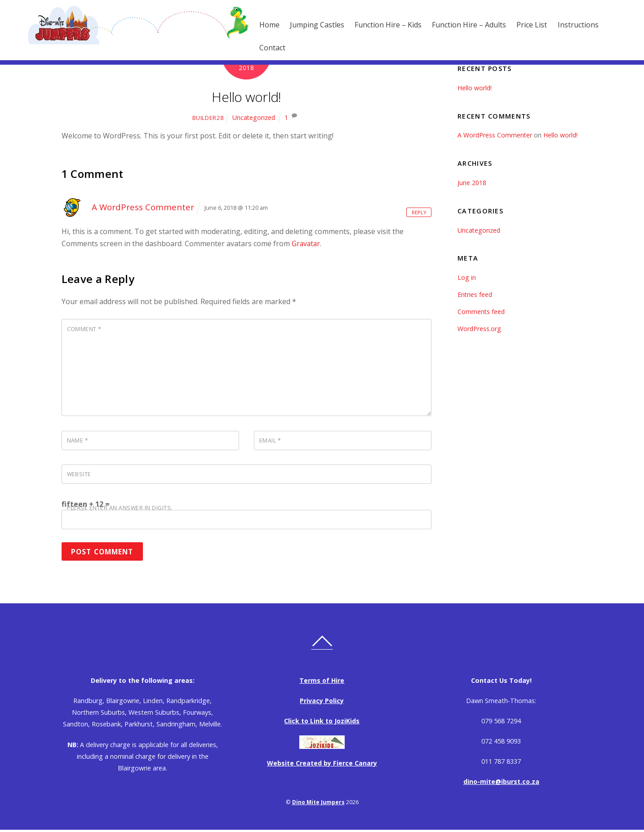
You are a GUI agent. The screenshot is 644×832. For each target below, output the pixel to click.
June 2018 (472, 183)
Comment (84, 329)
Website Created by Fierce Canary (322, 765)
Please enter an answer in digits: (120, 509)
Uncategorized (254, 117)
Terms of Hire (322, 682)
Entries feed (475, 294)
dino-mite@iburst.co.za (501, 783)
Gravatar (306, 243)
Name (78, 441)
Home (256, 25)
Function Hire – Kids (375, 25)
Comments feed (482, 312)
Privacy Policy (322, 702)
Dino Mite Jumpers (318, 804)
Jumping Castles (304, 25)
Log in (467, 277)
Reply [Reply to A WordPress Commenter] (418, 212)
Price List (519, 25)
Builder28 (208, 118)
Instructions (565, 25)
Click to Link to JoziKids (322, 723)
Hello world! (246, 96)
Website (80, 475)
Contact (259, 48)
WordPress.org (480, 329)
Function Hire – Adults (456, 25)
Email (270, 441)
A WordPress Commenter (144, 207)
